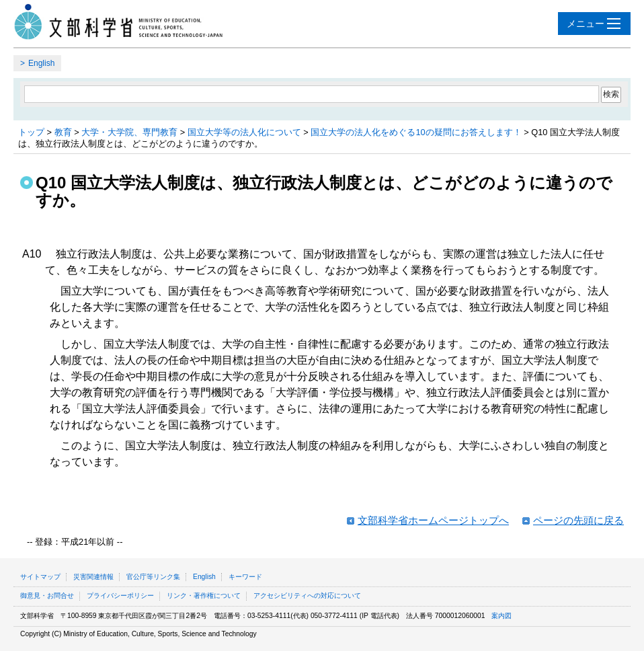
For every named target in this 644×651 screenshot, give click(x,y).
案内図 (501, 616)
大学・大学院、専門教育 (129, 132)
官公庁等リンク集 (153, 577)
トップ (31, 132)
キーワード (245, 577)
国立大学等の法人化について (244, 132)
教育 (63, 132)
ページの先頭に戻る (578, 520)
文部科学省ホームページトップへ (433, 520)
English (41, 63)
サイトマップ (40, 577)
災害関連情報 (93, 577)
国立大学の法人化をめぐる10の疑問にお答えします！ (416, 132)
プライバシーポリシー (120, 596)
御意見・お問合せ (47, 596)
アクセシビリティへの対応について (307, 596)
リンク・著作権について (204, 596)
